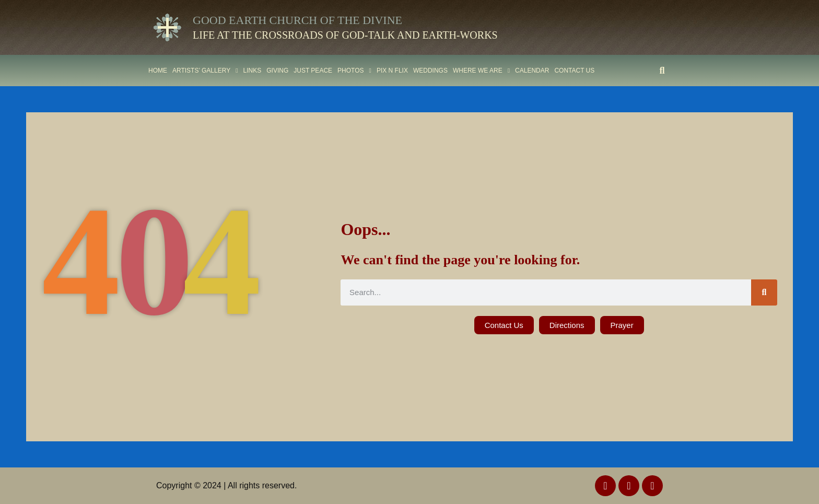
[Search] (764, 292)
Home (158, 71)
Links (253, 71)
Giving (277, 71)
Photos (354, 71)
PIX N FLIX (392, 71)
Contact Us (574, 71)
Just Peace (313, 71)
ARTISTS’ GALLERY (205, 71)
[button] (662, 70)
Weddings (430, 71)
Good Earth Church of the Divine (297, 20)
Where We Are (481, 71)
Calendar (532, 71)
